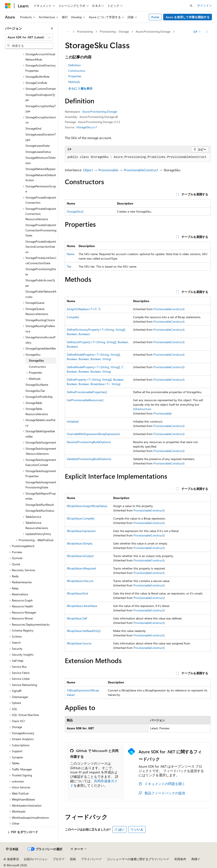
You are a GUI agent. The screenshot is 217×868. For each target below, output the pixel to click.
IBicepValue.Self (77, 618)
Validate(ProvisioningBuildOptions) (89, 459)
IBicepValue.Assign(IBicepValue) (87, 506)
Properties (75, 76)
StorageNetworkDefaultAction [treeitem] (41, 178)
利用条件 (180, 859)
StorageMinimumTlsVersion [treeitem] (41, 160)
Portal (155, 17)
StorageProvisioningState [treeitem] (41, 272)
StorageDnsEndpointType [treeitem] (40, 97)
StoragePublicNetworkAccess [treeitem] (41, 294)
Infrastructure (142, 409)
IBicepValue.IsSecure (80, 581)
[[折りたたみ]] (52, 28)
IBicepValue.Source (79, 643)
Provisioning (85, 31)
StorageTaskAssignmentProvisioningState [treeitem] (41, 485)
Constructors (77, 71)
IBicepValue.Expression (81, 531)
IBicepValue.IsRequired (81, 568)
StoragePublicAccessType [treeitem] (40, 283)
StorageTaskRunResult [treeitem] (40, 505)
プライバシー (90, 859)
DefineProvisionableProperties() (87, 392)
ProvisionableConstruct (141, 170)
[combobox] (29, 37)
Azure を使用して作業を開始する (188, 17)
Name (71, 254)
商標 (194, 859)
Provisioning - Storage (114, 31)
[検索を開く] (191, 6)
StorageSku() (75, 211)
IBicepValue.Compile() (81, 518)
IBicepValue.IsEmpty (80, 543)
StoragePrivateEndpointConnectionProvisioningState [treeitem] (41, 230)
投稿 (73, 859)
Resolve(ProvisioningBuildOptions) (89, 442)
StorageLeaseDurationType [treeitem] (41, 137)
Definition (74, 65)
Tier (69, 266)
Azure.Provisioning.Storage (153, 31)
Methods (74, 82)
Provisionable (108, 170)
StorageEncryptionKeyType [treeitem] (41, 109)
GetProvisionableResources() (85, 400)
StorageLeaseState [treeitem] (38, 146)
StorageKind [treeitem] (33, 128)
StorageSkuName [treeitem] (37, 385)
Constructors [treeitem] (37, 367)
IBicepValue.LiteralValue (82, 606)
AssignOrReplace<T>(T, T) (84, 309)
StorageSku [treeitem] (36, 360)
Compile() (73, 317)
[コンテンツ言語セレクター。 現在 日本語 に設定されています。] (12, 849)
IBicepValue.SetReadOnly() (84, 631)
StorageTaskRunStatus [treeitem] (40, 511)
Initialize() (73, 421)
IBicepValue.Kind (77, 593)
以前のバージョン (36, 859)
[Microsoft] (8, 6)
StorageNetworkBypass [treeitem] (40, 169)
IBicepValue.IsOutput (80, 556)
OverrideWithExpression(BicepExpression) (93, 434)
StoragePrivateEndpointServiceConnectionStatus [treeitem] (41, 247)
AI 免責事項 (11, 859)
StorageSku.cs (86, 127)
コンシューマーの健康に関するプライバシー (136, 859)
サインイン (204, 5)
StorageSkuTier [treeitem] (35, 391)
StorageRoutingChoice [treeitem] (40, 320)
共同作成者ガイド (94, 783)
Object (88, 170)
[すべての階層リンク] (69, 32)
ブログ (57, 859)
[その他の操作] (207, 32)
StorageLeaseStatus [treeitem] (38, 152)
